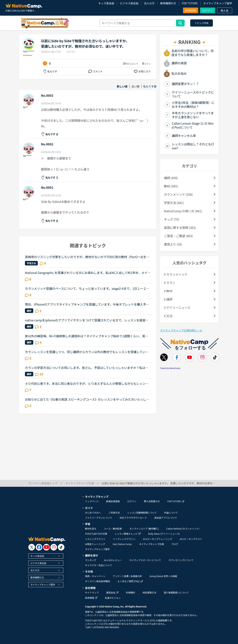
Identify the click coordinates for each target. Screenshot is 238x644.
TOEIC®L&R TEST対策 (96, 534)
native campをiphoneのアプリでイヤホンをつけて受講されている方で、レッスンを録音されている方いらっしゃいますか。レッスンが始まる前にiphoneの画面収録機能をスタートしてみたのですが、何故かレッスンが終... (87, 320)
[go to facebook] (39, 547)
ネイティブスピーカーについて (145, 560)
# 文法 (168, 316)
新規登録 (191, 10)
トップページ (92, 501)
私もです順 (150, 86)
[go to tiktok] (61, 547)
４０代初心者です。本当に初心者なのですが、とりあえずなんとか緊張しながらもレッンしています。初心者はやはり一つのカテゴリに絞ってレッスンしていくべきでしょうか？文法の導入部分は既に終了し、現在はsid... (87, 383)
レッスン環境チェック (128, 534)
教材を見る (91, 529)
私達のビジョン (113, 598)
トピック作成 (202, 23)
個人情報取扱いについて (176, 592)
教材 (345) (171, 186)
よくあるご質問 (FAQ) (130, 581)
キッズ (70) (172, 219)
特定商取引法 (149, 592)
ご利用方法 (114, 513)
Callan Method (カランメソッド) (183, 529)
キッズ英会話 (106, 3)
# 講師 (168, 299)
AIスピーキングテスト (191, 539)
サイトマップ (92, 592)
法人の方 (149, 3)
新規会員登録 (113, 501)
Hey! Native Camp (122, 544)
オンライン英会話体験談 (97, 581)
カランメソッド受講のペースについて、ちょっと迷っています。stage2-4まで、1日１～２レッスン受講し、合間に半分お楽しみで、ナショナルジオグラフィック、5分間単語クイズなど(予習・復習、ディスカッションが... (87, 288)
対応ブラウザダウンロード (133, 518)
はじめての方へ (93, 513)
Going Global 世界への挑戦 (163, 576)
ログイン (208, 10)
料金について (171, 513)
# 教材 (168, 291)
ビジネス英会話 (129, 3)
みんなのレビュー (113, 560)
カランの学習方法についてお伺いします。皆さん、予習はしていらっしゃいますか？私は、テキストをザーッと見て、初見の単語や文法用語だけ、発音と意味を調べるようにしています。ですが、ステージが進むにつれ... (87, 368)
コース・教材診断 (113, 529)
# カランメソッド (176, 274)
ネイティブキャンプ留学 (218, 3)
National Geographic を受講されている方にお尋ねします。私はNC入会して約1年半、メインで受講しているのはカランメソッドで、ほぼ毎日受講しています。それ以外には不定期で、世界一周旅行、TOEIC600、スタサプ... (88, 273)
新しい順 (122, 86)
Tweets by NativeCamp (170, 368)
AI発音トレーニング (95, 544)
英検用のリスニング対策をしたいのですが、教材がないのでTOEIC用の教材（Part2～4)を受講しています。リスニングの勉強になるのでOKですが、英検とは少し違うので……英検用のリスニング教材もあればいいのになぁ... (87, 257)
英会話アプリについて (166, 518)
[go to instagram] (54, 547)
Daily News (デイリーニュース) (164, 534)
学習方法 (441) (174, 203)
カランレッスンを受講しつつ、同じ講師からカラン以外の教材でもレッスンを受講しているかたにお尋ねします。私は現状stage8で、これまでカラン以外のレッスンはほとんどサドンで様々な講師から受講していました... (87, 352)
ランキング (91, 560)
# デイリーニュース (177, 307)
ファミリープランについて (99, 518)
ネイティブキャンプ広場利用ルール (181, 330)
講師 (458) (171, 178)
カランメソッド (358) (178, 194)
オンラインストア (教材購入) (144, 529)
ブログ (175, 544)
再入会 (225, 11)
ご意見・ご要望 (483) (178, 236)
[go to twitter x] (32, 547)
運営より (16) (173, 244)
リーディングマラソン (124, 539)
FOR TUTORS (190, 3)
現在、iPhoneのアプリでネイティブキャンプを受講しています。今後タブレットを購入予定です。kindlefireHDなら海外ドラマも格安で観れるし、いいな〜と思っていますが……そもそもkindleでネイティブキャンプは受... (87, 304)
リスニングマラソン (95, 539)
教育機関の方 (168, 3)
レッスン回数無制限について (142, 513)
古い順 (135, 86)
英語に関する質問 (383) (180, 228)
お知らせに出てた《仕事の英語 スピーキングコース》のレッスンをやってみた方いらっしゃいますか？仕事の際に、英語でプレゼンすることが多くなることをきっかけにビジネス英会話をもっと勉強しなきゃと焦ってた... (87, 399)
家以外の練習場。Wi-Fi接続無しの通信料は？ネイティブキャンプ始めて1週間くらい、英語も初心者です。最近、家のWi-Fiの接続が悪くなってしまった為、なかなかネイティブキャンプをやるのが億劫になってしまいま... (87, 336)
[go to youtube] (46, 547)
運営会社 (112, 592)
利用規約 (131, 592)
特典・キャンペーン (95, 576)
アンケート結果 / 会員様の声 (127, 576)
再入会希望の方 (152, 501)
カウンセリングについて (181, 560)
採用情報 (91, 598)
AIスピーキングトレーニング (158, 539)
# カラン (170, 283)
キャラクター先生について (99, 565)
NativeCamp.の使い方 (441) (183, 211)
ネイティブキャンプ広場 (152, 544)
